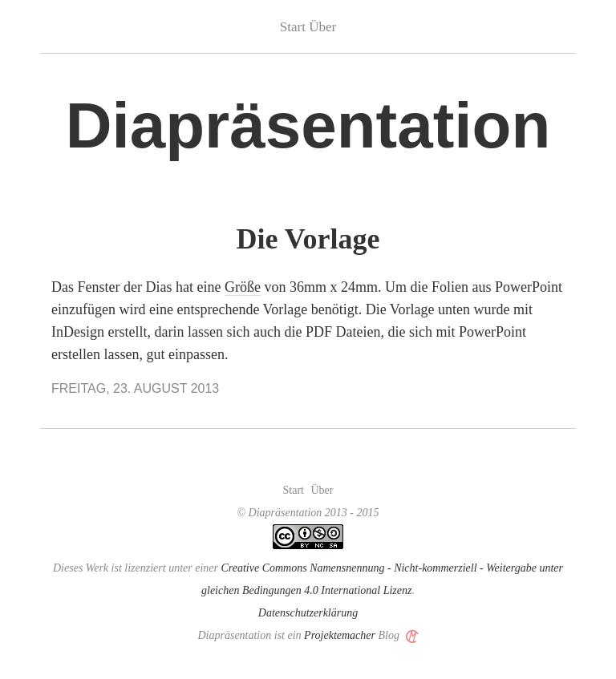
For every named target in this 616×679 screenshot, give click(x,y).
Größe (243, 287)
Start (293, 27)
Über (322, 27)
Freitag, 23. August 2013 (135, 388)
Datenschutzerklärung (308, 613)
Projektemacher (340, 635)
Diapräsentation (308, 125)
